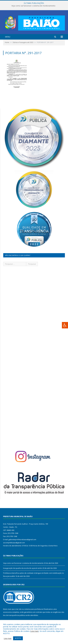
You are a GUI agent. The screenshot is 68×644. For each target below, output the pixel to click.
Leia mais (34, 631)
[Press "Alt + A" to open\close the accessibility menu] (65, 325)
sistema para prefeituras (34, 609)
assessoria (7, 612)
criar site (18, 609)
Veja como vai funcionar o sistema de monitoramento (33, 6)
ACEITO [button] (18, 638)
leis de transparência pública (14, 615)
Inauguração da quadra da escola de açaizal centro (23, 568)
